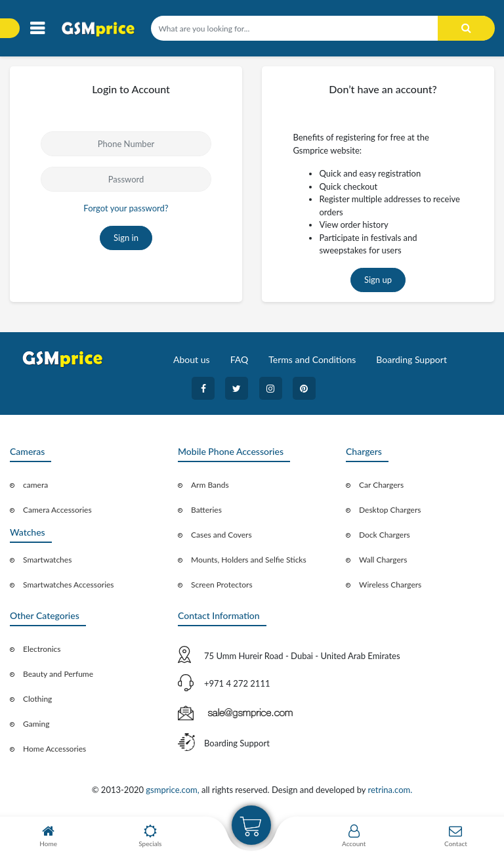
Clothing (37, 699)
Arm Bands (210, 485)
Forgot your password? (126, 208)
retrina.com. (390, 790)
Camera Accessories (57, 510)
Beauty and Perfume (58, 674)
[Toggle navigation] (37, 29)
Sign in (126, 238)
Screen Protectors (222, 585)
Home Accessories (54, 749)
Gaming (36, 724)
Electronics (42, 649)
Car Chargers (381, 485)
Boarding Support (411, 359)
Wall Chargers (383, 560)
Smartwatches (47, 560)
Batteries (206, 510)
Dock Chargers (385, 535)
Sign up (378, 280)
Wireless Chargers (390, 585)
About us (192, 359)
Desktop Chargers (390, 510)
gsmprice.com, (174, 790)
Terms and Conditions (312, 359)
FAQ (240, 359)
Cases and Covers (221, 535)
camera (35, 485)
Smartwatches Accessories (69, 585)
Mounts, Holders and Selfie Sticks (249, 560)
